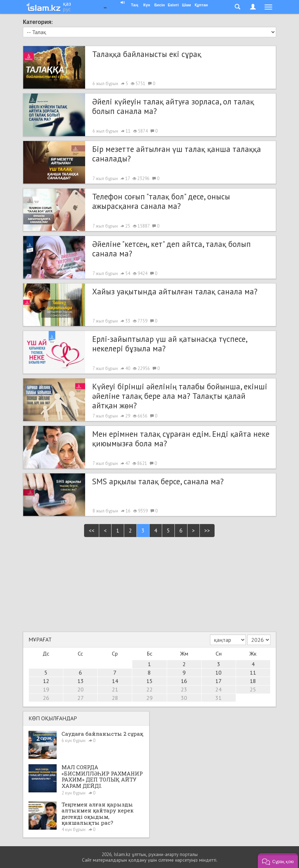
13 (81, 681)
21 (115, 689)
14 (115, 681)
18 (253, 681)
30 (184, 698)
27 (81, 698)
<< (91, 530)
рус (67, 9)
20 (81, 689)
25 (253, 689)
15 (149, 681)
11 (253, 672)
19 (46, 689)
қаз (67, 4)
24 (218, 689)
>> (207, 530)
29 (149, 698)
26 (46, 698)
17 (218, 681)
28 (115, 698)
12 (46, 681)
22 (149, 689)
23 (184, 689)
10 (218, 672)
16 (184, 681)
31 (218, 698)
